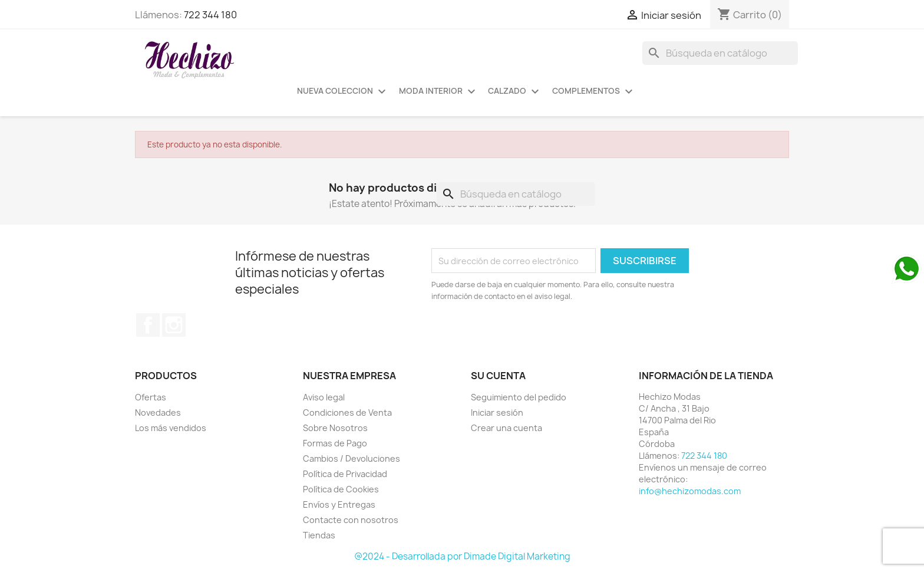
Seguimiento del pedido (519, 397)
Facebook (148, 325)
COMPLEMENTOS (594, 91)
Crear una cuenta (506, 428)
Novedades (158, 412)
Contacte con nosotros (351, 520)
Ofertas (151, 397)
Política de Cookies (341, 489)
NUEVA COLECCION (343, 91)
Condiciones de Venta (347, 412)
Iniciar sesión (497, 412)
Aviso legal (324, 397)
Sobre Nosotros (335, 428)
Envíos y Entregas (339, 504)
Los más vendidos (171, 428)
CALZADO (515, 91)
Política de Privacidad (345, 474)
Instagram (174, 325)
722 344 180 (210, 15)
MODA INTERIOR (439, 91)
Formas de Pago (335, 443)
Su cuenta (498, 376)
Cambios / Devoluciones (352, 458)
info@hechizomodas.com (690, 491)
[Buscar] (720, 53)
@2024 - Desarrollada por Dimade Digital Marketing (462, 556)
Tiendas (319, 535)
